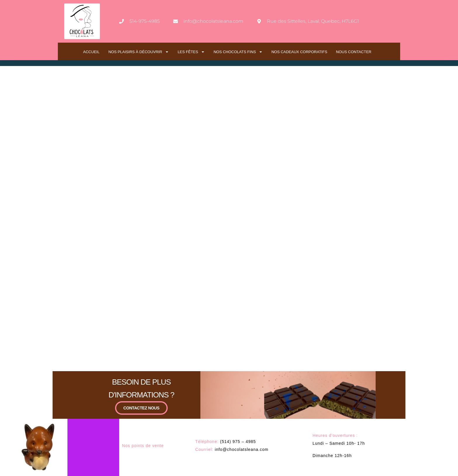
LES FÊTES (191, 52)
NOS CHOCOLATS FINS (238, 52)
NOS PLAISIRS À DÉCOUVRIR (139, 52)
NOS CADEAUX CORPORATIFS (299, 52)
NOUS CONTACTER (354, 52)
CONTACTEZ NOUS (141, 408)
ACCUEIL (91, 52)
